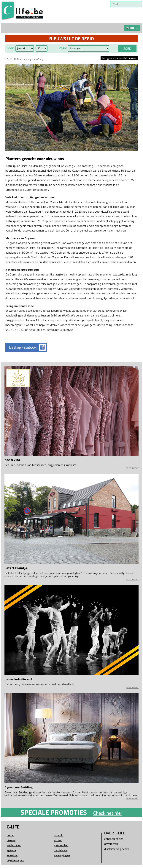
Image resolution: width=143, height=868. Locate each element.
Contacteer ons (114, 839)
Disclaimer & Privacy (117, 849)
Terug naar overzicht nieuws (119, 58)
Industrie (12, 855)
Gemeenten (61, 845)
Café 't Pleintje (16, 568)
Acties (58, 840)
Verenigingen (62, 855)
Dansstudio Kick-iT (19, 679)
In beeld (59, 835)
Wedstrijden (14, 845)
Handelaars (61, 850)
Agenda (11, 850)
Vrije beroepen (15, 860)
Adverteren (111, 844)
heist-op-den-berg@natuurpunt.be (51, 330)
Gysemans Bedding (19, 787)
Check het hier (108, 813)
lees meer (132, 468)
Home (10, 835)
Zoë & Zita (12, 460)
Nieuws (11, 840)
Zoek (10, 48)
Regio (63, 48)
